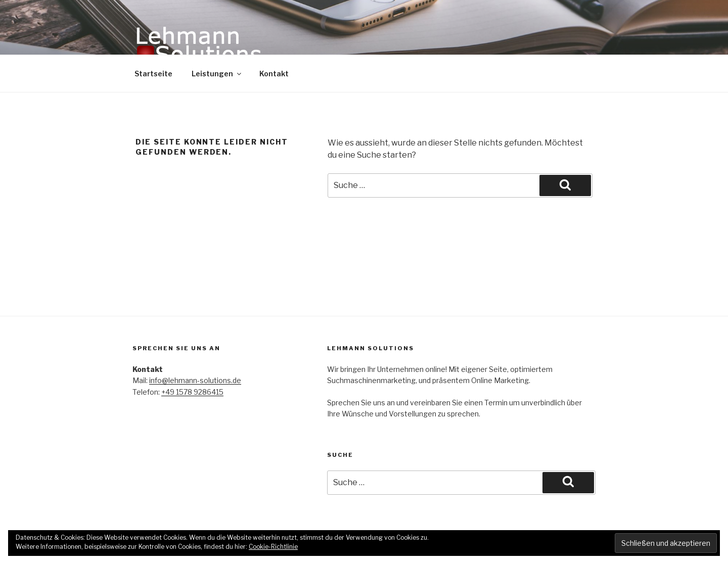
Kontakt (274, 74)
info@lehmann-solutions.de (195, 380)
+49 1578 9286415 (192, 392)
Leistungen (217, 74)
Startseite (153, 74)
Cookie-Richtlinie (273, 547)
